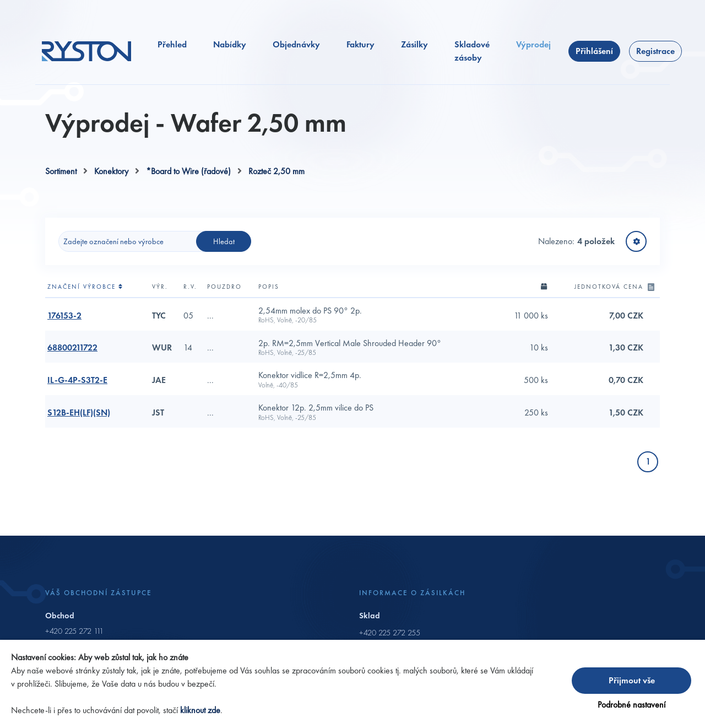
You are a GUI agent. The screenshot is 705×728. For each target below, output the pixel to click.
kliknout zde (200, 710)
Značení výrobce (85, 287)
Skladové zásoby (472, 51)
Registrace (655, 51)
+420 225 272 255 (390, 633)
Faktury (360, 44)
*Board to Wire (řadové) (188, 171)
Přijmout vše (632, 680)
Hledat (224, 241)
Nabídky (230, 44)
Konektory (111, 171)
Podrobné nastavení (631, 705)
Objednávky (296, 44)
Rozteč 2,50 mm (276, 171)
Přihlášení (594, 51)
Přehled (172, 44)
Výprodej (533, 44)
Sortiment (61, 171)
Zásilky (414, 44)
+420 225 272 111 (74, 631)
